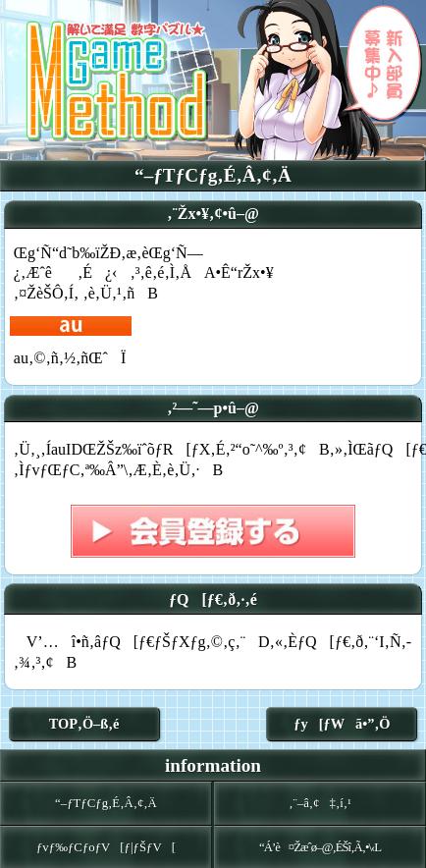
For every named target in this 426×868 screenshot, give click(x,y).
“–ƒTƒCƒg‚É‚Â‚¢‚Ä (106, 803)
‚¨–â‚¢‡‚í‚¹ (320, 803)
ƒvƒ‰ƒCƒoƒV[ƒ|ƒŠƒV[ (106, 847)
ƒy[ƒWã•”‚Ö (342, 724)
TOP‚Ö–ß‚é (84, 724)
